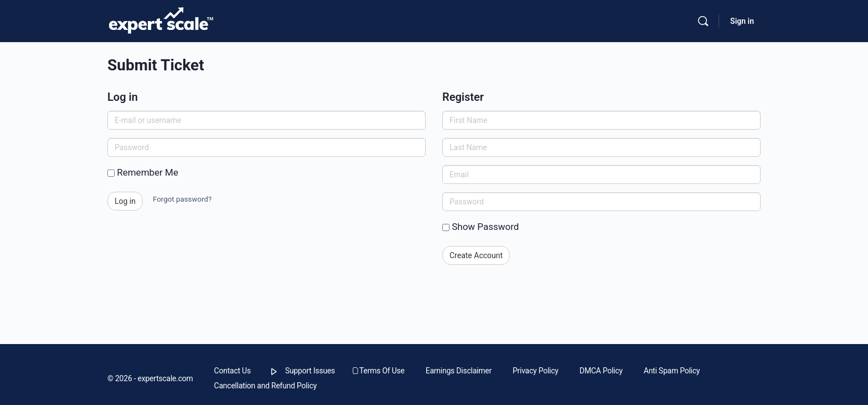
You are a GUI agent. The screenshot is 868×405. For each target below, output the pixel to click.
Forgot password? (182, 199)
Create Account (476, 255)
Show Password (480, 227)
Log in (125, 201)
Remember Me (143, 172)
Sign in (742, 21)
